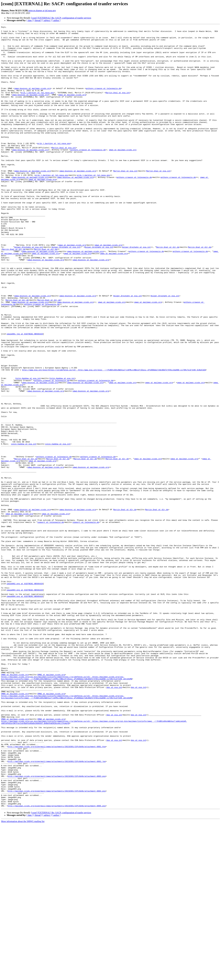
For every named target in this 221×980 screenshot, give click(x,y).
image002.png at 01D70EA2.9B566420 (25, 695)
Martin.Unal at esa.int (118, 106)
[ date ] (30, 20)
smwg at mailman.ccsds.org (72, 109)
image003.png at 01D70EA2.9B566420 (25, 703)
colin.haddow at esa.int (24, 528)
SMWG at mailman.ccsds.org (15, 804)
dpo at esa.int (114, 820)
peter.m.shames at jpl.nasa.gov (42, 11)
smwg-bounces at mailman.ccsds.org (32, 101)
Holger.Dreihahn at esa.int (29, 291)
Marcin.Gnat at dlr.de (168, 291)
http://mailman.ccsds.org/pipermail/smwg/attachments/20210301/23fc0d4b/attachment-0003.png (57, 926)
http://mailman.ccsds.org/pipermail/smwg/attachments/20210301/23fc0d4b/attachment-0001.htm (57, 891)
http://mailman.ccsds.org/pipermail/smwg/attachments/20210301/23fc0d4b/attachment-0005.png (57, 962)
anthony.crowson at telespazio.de (103, 101)
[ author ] (56, 20)
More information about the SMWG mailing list (23, 978)
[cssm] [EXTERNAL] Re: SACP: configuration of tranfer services (61, 18)
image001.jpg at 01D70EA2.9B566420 (25, 396)
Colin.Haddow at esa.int (28, 449)
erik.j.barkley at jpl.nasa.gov (37, 106)
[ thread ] (38, 20)
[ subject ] (47, 20)
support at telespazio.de (51, 622)
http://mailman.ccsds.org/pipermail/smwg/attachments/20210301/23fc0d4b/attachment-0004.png (57, 944)
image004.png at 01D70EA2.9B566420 (25, 711)
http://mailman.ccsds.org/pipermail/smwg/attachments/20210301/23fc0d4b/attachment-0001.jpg (57, 909)
